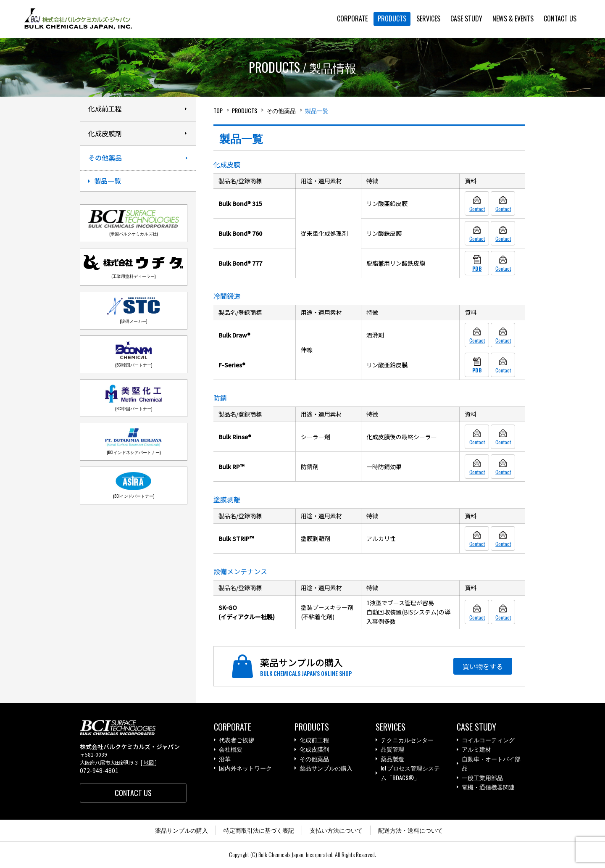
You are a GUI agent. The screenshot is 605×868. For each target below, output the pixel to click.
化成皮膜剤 (314, 750)
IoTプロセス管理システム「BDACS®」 (410, 773)
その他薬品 (281, 110)
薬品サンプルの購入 (326, 769)
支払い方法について (336, 831)
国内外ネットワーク (245, 769)
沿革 (225, 759)
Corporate (233, 727)
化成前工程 (314, 740)
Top (218, 110)
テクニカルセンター (407, 740)
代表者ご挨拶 (237, 740)
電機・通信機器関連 (488, 787)
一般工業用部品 (482, 778)
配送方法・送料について (410, 831)
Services (391, 727)
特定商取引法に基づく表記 (259, 831)
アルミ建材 (476, 750)
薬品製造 (392, 759)
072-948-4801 (99, 771)
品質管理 (392, 750)
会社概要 (231, 750)
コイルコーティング (488, 740)
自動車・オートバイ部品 (491, 764)
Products (245, 110)
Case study (476, 727)
